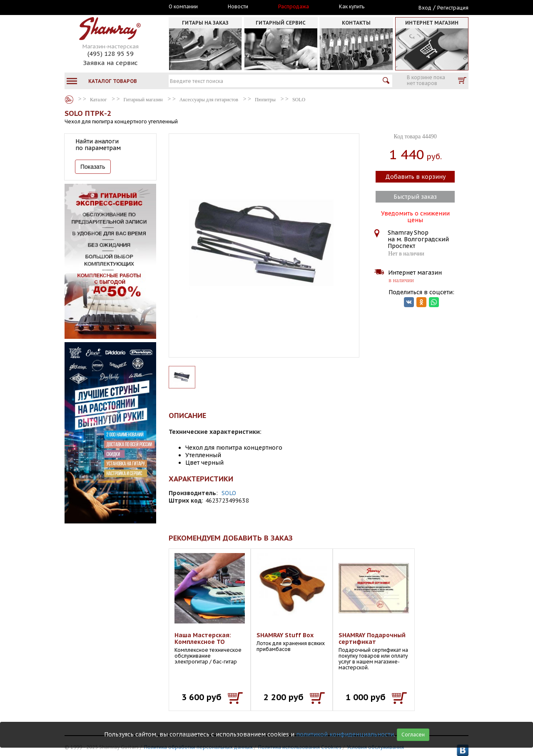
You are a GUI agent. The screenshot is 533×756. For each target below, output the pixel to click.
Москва (103, 7)
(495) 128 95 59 (111, 54)
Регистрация (453, 8)
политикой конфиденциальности (345, 734)
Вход (425, 8)
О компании (183, 7)
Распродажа (294, 7)
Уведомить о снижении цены (415, 216)
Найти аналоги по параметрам (98, 145)
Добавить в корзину (415, 177)
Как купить (352, 7)
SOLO (229, 493)
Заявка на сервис (110, 63)
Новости (238, 7)
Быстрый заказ (415, 197)
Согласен (413, 735)
